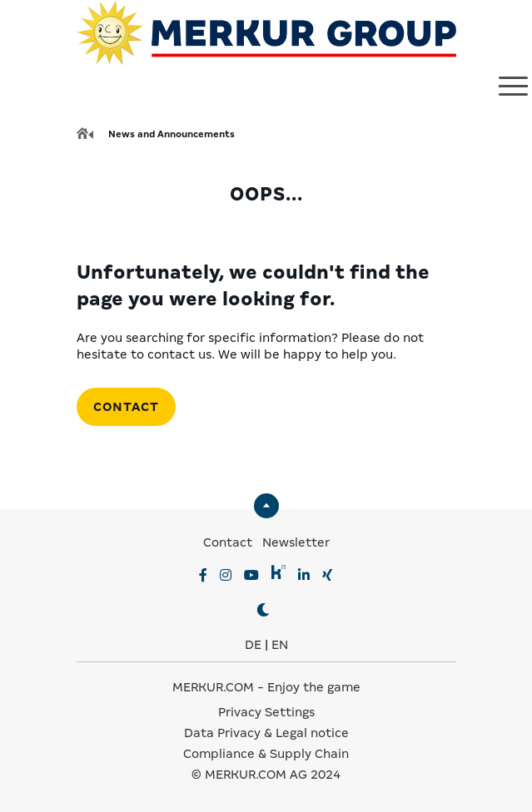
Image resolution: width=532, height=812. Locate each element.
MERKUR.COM (213, 687)
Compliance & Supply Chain (266, 754)
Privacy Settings (266, 712)
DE (253, 645)
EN (280, 645)
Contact (126, 407)
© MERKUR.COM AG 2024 (266, 775)
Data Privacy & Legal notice (266, 733)
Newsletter (296, 542)
